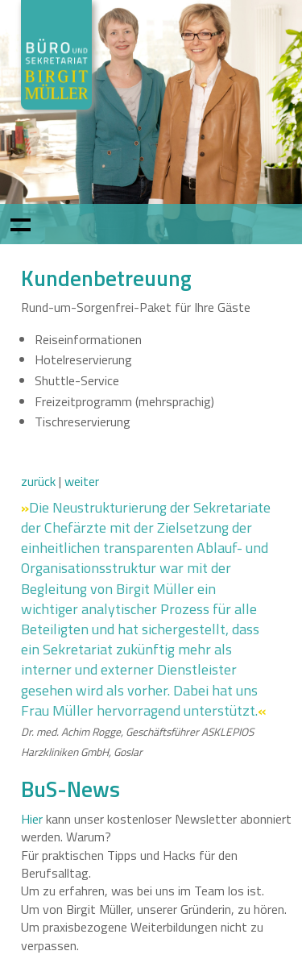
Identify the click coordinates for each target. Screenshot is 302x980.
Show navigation (20, 224)
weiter (82, 481)
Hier (32, 819)
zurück (38, 481)
